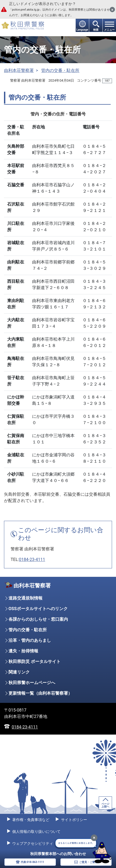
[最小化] (94, 838)
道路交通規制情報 (25, 598)
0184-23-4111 (32, 560)
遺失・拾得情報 (23, 651)
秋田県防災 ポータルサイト (35, 662)
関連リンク (19, 672)
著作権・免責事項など (30, 820)
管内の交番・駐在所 (60, 70)
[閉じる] (112, 10)
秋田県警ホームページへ (32, 683)
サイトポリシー (73, 820)
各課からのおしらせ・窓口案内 (38, 619)
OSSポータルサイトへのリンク (38, 609)
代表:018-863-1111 (32, 862)
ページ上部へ (105, 805)
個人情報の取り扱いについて (36, 832)
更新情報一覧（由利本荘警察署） (40, 693)
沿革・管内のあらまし (30, 640)
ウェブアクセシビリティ (32, 843)
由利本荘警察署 (19, 70)
